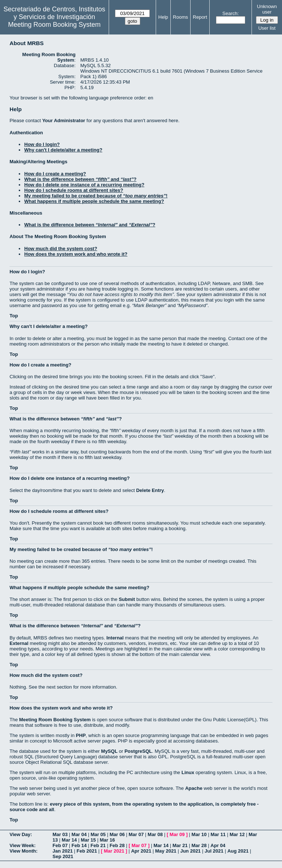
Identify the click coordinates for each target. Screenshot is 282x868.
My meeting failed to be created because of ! (96, 196)
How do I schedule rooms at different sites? (74, 190)
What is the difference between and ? (80, 179)
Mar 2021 (114, 851)
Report (200, 17)
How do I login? (42, 144)
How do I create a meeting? (55, 174)
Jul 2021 (214, 851)
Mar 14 (69, 840)
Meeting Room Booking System (54, 25)
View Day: (21, 834)
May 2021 (166, 851)
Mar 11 (218, 834)
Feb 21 (98, 845)
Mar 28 (199, 845)
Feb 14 (79, 845)
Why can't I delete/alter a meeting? (63, 150)
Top (14, 316)
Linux (188, 772)
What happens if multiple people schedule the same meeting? (94, 201)
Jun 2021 (191, 851)
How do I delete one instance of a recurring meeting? (84, 185)
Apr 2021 (141, 851)
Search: (231, 13)
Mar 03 (60, 834)
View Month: (23, 851)
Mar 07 (136, 834)
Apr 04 (218, 845)
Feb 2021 (87, 851)
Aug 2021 (238, 851)
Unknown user (267, 9)
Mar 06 (117, 834)
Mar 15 (88, 840)
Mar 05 (98, 834)
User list (267, 28)
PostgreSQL (138, 751)
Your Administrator (64, 121)
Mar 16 (107, 840)
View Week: (23, 845)
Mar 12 (237, 834)
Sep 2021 (63, 856)
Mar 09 (177, 834)
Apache (194, 788)
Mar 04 (79, 834)
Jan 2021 (63, 851)
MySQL (109, 751)
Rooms (180, 17)
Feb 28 (117, 845)
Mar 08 (155, 834)
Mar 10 (199, 834)
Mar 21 (180, 845)
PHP (81, 735)
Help (163, 17)
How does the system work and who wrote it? (76, 254)
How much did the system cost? (61, 249)
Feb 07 (60, 845)
